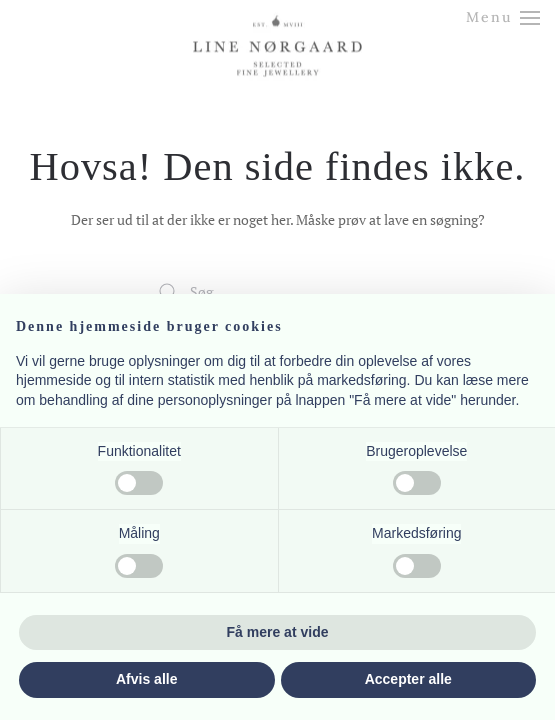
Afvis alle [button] (146, 679)
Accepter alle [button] (408, 679)
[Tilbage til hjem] (278, 27)
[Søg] (278, 292)
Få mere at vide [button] (278, 632)
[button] (503, 17)
